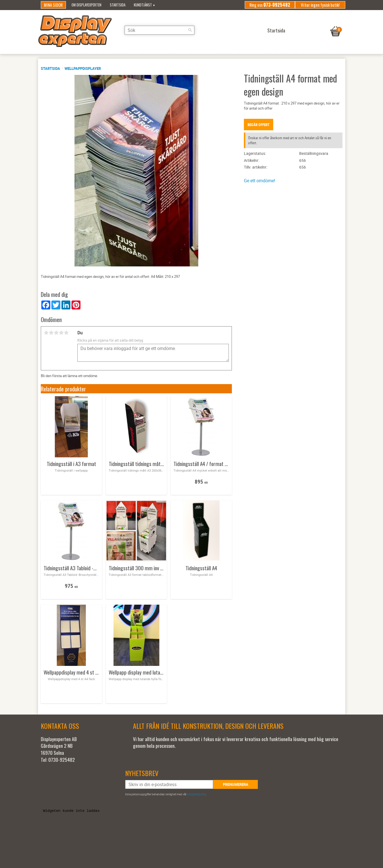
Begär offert (259, 125)
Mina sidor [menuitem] (53, 5)
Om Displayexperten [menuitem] (86, 5)
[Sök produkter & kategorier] (160, 30)
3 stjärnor (56, 333)
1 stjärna (46, 333)
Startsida (50, 68)
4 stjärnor (61, 333)
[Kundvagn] (336, 24)
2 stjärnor (51, 333)
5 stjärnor (66, 333)
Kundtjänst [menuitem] (143, 5)
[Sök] (190, 30)
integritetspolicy (196, 794)
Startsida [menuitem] (118, 5)
